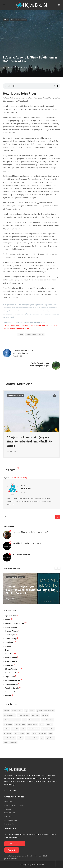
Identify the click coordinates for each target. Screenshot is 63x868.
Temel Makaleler (11, 684)
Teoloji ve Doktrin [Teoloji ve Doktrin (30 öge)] (32, 738)
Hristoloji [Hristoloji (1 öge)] (35, 715)
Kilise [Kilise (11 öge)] (24, 720)
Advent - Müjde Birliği (19, 478)
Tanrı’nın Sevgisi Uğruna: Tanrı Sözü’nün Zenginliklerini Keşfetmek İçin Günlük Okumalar (31, 590)
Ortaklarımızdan (11, 673)
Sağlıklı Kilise (10, 677)
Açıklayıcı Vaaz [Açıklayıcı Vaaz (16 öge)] (17, 711)
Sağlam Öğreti (10, 813)
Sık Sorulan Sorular (12, 680)
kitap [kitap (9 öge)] (42, 724)
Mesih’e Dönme (11, 658)
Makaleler (9, 654)
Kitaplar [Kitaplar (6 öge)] (49, 724)
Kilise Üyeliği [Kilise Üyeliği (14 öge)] (32, 724)
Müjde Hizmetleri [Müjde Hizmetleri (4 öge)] (48, 729)
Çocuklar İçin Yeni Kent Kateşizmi (27, 543)
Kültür (7, 650)
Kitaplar (22, 577)
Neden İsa (8, 802)
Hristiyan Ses (9, 824)
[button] (59, 5)
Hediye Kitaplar (12, 577)
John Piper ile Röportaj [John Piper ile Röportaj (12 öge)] (12, 720)
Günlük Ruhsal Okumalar (18, 20)
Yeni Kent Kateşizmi (21, 554)
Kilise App (8, 816)
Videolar (8, 696)
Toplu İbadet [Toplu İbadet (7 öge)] (50, 738)
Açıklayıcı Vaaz (11, 616)
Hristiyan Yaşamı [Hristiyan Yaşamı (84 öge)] (23, 715)
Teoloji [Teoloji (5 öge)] (20, 738)
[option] (32, 426)
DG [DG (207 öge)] (26, 711)
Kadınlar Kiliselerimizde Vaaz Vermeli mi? (30, 532)
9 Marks (8, 809)
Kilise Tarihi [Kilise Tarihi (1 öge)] (8, 724)
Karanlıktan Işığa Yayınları (14, 805)
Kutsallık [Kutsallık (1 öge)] (15, 729)
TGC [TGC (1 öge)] (42, 738)
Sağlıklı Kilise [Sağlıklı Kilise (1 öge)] (19, 733)
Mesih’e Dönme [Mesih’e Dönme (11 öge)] (34, 729)
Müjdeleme (9, 665)
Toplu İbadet (10, 692)
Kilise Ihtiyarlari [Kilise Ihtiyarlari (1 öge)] (47, 720)
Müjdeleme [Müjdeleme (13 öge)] (8, 733)
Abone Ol (12, 850)
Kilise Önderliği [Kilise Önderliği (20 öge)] (20, 724)
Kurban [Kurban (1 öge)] (6, 729)
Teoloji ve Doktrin (12, 688)
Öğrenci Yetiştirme (12, 669)
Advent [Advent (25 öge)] (6, 711)
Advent (6, 20)
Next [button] (59, 568)
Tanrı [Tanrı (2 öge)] (51, 733)
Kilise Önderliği (11, 639)
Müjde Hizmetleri (11, 661)
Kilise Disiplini (10, 635)
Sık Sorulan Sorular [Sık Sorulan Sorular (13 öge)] (39, 733)
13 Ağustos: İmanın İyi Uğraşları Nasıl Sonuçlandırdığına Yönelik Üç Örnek (30, 442)
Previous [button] (56, 568)
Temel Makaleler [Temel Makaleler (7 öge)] (9, 738)
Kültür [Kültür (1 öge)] (23, 729)
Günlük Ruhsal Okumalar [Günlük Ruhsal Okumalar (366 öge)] (46, 711)
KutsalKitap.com (11, 820)
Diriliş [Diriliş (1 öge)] (32, 711)
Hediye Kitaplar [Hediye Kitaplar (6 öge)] (9, 715)
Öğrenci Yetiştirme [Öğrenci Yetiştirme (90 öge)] (10, 742)
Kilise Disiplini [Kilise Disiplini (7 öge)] (34, 720)
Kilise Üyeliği (10, 642)
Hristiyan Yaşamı (11, 631)
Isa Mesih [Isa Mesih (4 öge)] (45, 715)
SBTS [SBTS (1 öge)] (28, 733)
